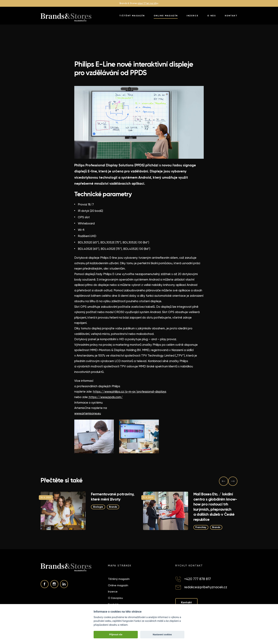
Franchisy (201, 527)
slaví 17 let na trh (147, 3)
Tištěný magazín (132, 16)
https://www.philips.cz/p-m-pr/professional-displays (130, 392)
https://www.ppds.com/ (105, 397)
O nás (212, 16)
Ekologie (98, 507)
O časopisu (115, 598)
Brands (113, 507)
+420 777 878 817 (198, 579)
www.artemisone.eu (88, 413)
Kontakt (231, 16)
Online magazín (166, 16)
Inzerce (192, 16)
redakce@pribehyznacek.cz (206, 587)
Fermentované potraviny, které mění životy (113, 497)
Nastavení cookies (162, 635)
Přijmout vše (116, 635)
